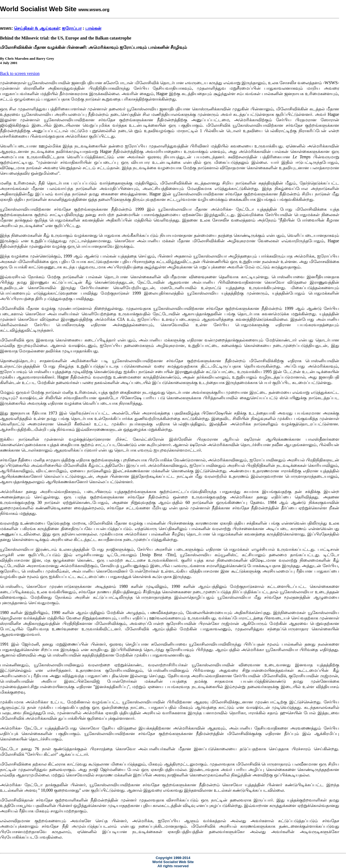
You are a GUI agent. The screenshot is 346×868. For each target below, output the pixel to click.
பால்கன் (93, 28)
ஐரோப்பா (72, 28)
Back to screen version (20, 73)
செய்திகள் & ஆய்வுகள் (37, 28)
